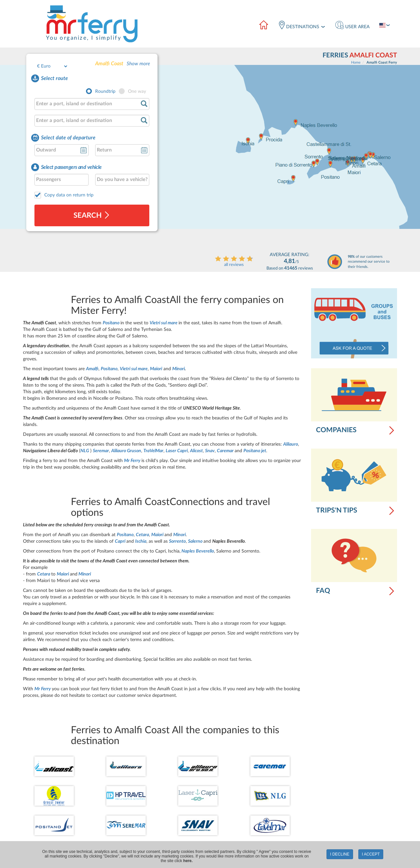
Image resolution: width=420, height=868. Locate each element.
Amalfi (92, 369)
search (92, 215)
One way (137, 91)
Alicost (196, 451)
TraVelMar (153, 451)
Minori (178, 369)
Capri (121, 541)
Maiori (156, 369)
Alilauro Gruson (126, 451)
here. (188, 861)
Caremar (225, 451)
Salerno (195, 541)
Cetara (142, 535)
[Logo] (92, 24)
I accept (371, 854)
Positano (112, 323)
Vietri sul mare (164, 323)
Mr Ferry (133, 461)
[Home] (263, 26)
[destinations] (302, 26)
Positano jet (255, 451)
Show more (138, 64)
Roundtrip (105, 91)
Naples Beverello (198, 551)
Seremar (101, 451)
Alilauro (291, 444)
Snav (210, 451)
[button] (352, 26)
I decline (340, 854)
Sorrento (177, 541)
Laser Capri (177, 451)
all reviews (234, 265)
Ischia (141, 541)
